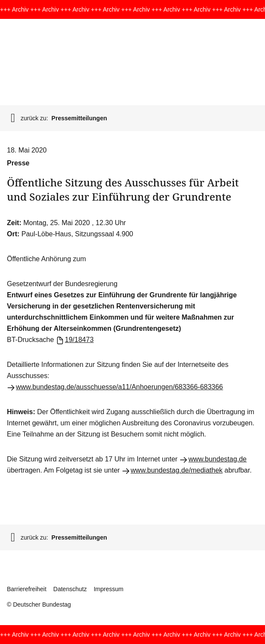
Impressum (109, 589)
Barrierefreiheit (27, 589)
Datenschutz (70, 589)
